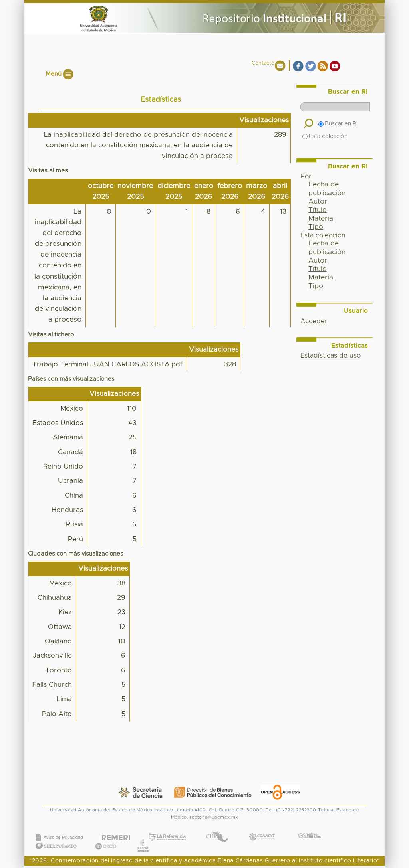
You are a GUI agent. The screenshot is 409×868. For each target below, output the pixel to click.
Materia (321, 219)
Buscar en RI (338, 124)
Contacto (263, 63)
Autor (318, 202)
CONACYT (262, 829)
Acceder (314, 321)
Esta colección (325, 136)
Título (318, 210)
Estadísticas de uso (331, 356)
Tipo (316, 227)
